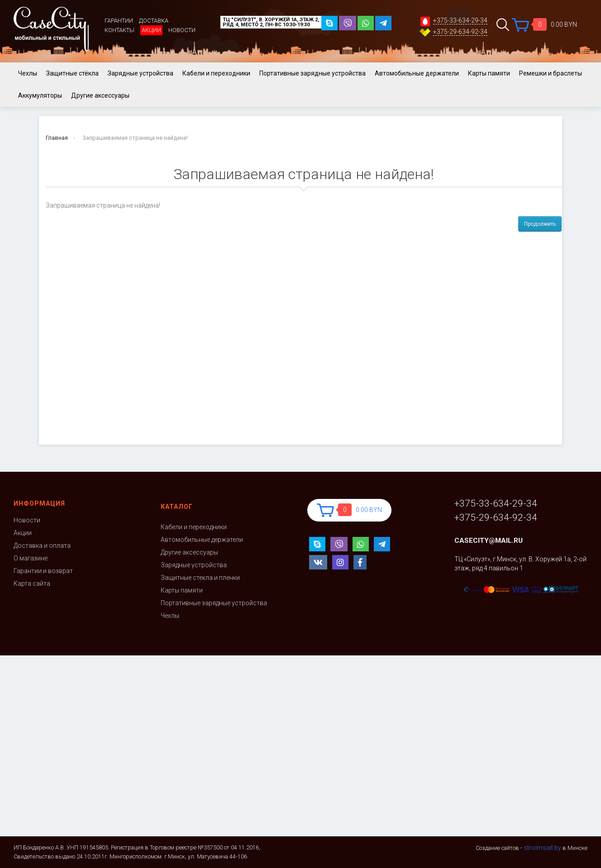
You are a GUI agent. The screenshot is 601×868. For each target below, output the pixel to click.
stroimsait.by (542, 848)
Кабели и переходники (216, 73)
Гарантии (119, 21)
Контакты (119, 30)
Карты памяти (489, 73)
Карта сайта (32, 583)
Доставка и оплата (42, 545)
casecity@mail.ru (489, 541)
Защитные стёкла (72, 73)
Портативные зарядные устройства (312, 73)
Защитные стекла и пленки (200, 578)
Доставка (154, 21)
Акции (151, 30)
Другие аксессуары (100, 95)
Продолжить (540, 224)
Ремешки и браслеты (551, 73)
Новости (182, 30)
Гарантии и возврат (43, 571)
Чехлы (28, 73)
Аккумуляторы (40, 95)
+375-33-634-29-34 (460, 21)
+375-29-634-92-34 (460, 32)
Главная (57, 138)
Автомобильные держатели (417, 73)
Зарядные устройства (141, 73)
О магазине (31, 558)
